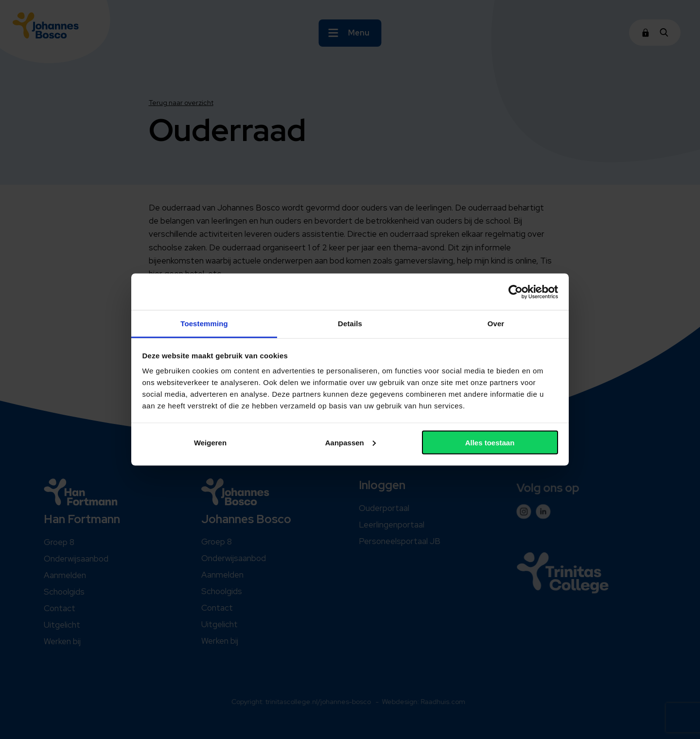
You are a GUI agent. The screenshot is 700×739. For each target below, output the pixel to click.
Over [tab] (496, 324)
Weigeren (210, 442)
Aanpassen (350, 442)
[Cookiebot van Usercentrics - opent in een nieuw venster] (516, 292)
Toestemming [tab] (204, 324)
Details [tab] (350, 324)
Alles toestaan (490, 442)
